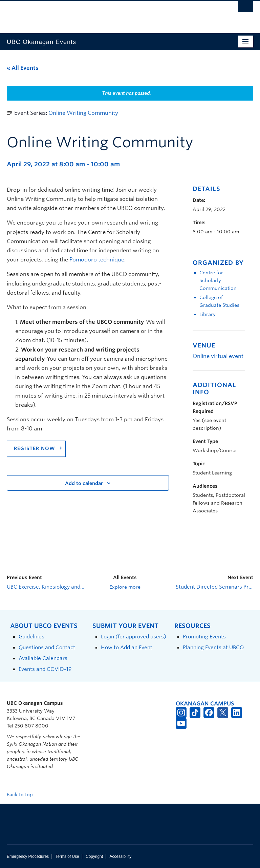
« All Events (23, 68)
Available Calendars (43, 658)
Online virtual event (218, 356)
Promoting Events (204, 637)
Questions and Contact (47, 647)
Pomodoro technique (97, 260)
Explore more (125, 587)
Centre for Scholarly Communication (218, 280)
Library (208, 314)
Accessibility (120, 856)
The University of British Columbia (112, 14)
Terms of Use (67, 856)
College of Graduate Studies (219, 301)
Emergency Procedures (28, 856)
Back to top (23, 795)
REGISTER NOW (35, 448)
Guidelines (31, 637)
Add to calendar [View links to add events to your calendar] (84, 483)
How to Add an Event (127, 647)
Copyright (94, 856)
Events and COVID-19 (45, 669)
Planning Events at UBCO (213, 647)
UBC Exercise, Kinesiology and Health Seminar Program (46, 587)
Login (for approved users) (134, 637)
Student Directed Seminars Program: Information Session (214, 587)
